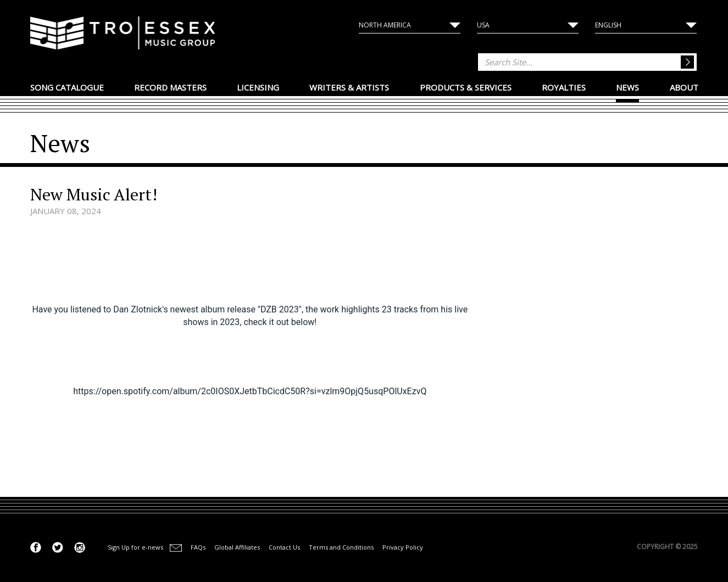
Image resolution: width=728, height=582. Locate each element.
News (627, 87)
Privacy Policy (403, 547)
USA (483, 25)
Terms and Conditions (341, 547)
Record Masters (170, 87)
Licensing (258, 87)
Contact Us (284, 547)
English (608, 25)
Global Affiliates (237, 547)
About (684, 87)
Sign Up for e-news (135, 547)
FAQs (198, 547)
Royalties (564, 87)
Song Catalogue (67, 87)
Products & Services (466, 87)
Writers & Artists (349, 87)
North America (385, 25)
